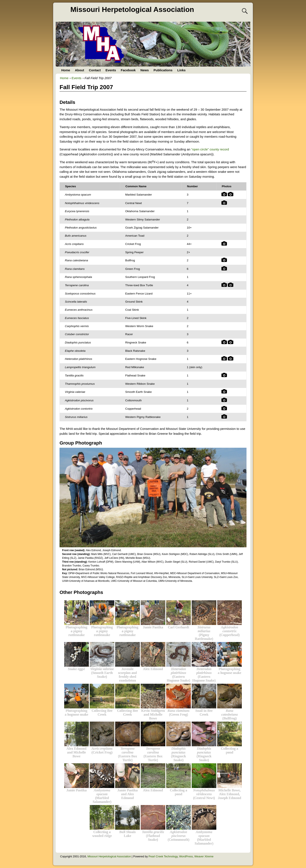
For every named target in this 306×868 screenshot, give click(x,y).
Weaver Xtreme (204, 856)
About (79, 70)
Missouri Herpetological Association (132, 9)
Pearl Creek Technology (163, 856)
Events (111, 70)
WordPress (186, 856)
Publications (163, 70)
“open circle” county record (210, 149)
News (145, 70)
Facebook (128, 70)
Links (181, 70)
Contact (95, 70)
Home (66, 70)
